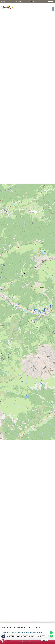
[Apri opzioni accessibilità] (3, 636)
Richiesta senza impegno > (18, 642)
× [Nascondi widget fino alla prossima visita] (5, 635)
